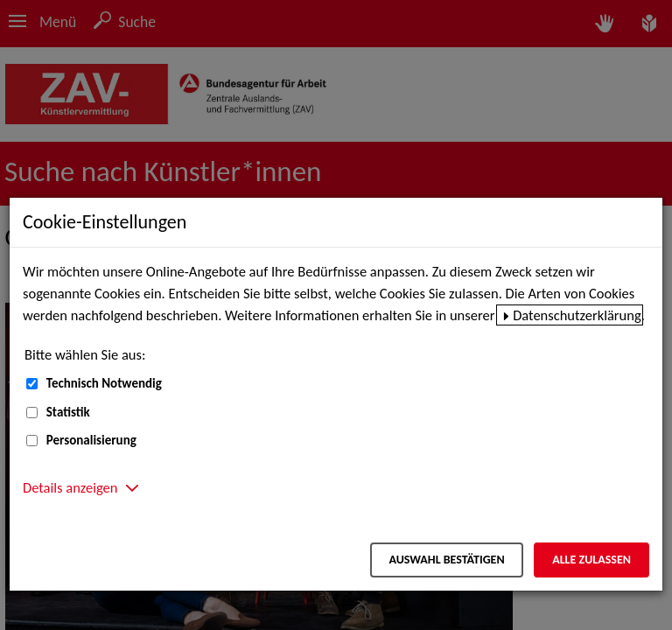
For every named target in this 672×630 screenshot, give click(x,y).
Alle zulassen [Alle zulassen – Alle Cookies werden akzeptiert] (591, 560)
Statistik (68, 412)
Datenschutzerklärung (577, 315)
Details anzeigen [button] (70, 487)
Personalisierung (91, 440)
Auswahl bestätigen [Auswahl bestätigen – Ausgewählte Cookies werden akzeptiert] (446, 560)
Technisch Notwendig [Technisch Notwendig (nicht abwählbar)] (104, 383)
